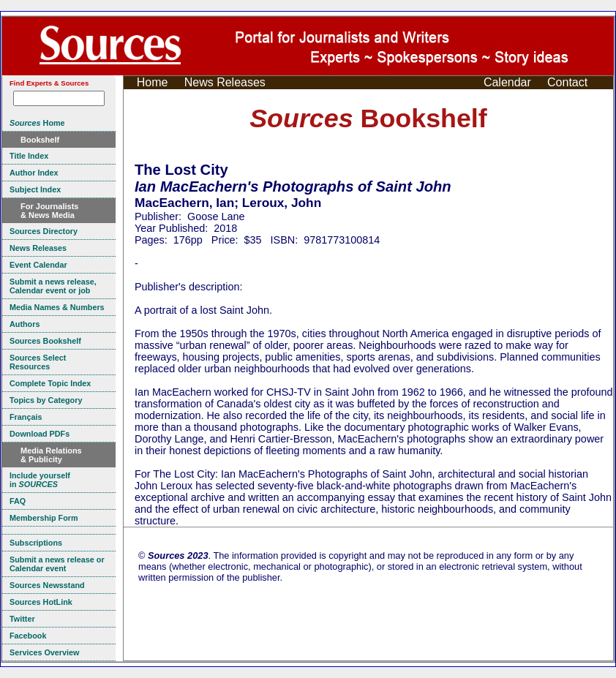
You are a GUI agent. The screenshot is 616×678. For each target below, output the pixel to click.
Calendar (507, 82)
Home (153, 82)
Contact (567, 82)
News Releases (225, 82)
